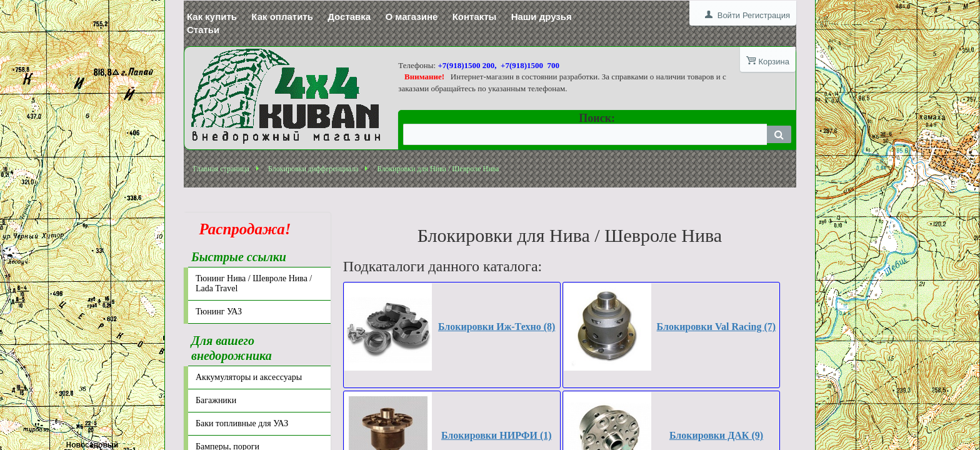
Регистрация (766, 15)
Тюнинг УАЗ (219, 312)
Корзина (774, 62)
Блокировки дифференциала (313, 169)
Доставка (349, 17)
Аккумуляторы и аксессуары (249, 377)
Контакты (475, 17)
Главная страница (221, 169)
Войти (729, 15)
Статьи (203, 30)
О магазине (411, 17)
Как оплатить (282, 17)
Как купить (212, 17)
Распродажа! (241, 229)
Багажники (216, 400)
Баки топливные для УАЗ (242, 423)
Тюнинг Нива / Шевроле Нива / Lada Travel (254, 283)
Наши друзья (542, 17)
